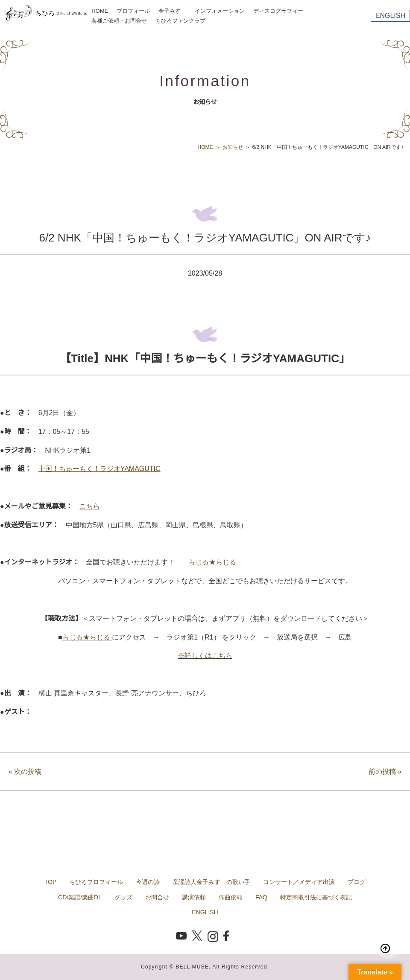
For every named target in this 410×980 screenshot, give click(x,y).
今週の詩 (148, 882)
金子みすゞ (172, 11)
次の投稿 (25, 772)
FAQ (261, 897)
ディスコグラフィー (278, 11)
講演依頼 (194, 897)
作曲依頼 (231, 897)
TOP (51, 882)
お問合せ (157, 897)
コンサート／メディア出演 (299, 882)
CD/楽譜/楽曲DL (80, 897)
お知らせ (233, 147)
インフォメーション (220, 11)
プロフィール (133, 11)
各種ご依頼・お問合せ (119, 21)
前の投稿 (385, 772)
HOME (100, 11)
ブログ (357, 882)
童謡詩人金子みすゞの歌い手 (211, 882)
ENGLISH (390, 16)
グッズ (123, 897)
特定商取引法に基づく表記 (316, 897)
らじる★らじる (212, 562)
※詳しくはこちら (205, 656)
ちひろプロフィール (96, 882)
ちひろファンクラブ (180, 21)
